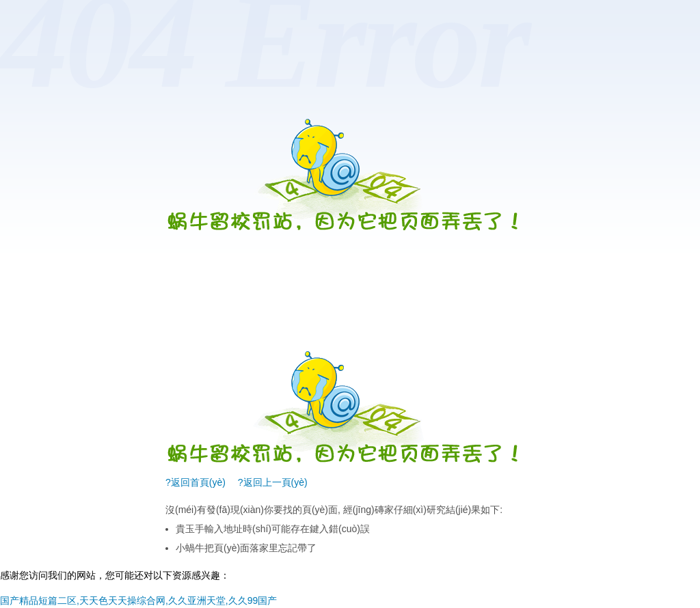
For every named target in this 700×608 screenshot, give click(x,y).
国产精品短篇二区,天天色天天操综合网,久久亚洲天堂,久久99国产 (138, 600)
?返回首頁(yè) (196, 482)
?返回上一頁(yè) (273, 482)
